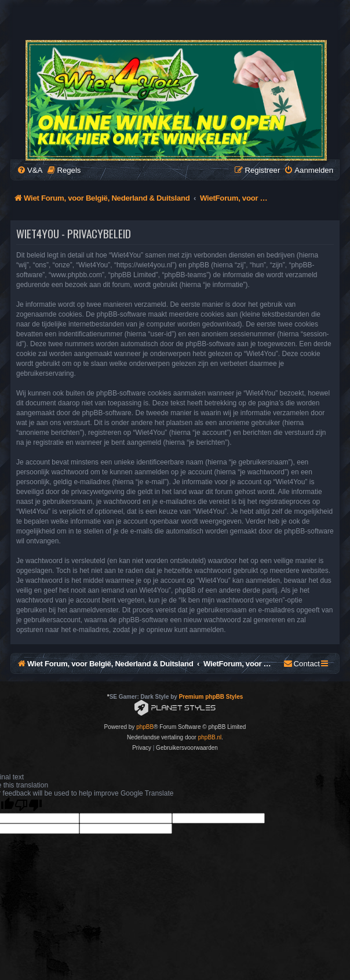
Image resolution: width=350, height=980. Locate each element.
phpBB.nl (210, 737)
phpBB (145, 727)
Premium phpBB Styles (211, 697)
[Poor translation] (28, 805)
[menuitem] (30, 170)
